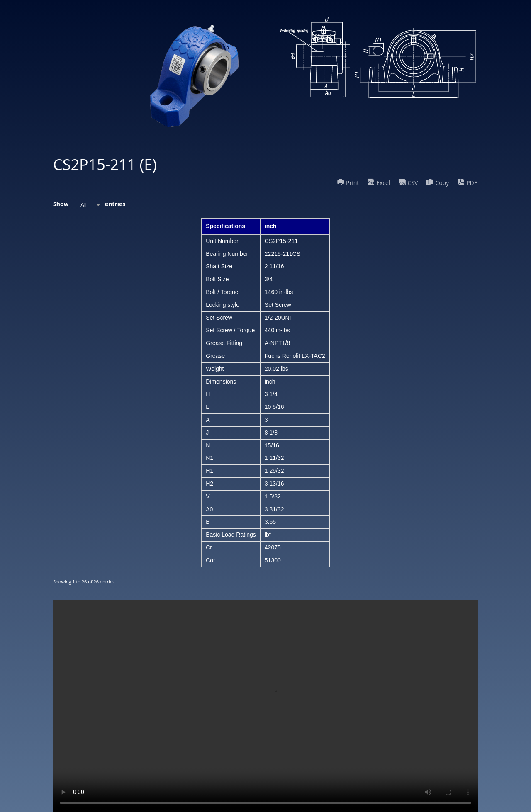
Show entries (89, 205)
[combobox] (87, 205)
